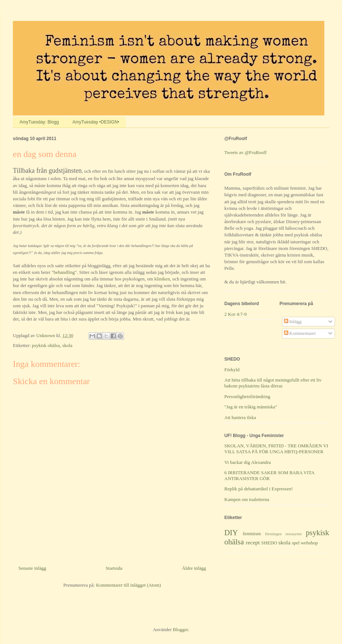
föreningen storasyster (284, 534)
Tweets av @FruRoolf (245, 152)
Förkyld (232, 370)
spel (296, 543)
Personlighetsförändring (247, 396)
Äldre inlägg (194, 568)
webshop (309, 543)
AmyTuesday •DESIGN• (96, 122)
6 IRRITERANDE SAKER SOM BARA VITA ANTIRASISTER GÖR (269, 475)
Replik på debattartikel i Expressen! (259, 489)
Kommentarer (300, 333)
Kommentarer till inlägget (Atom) (129, 585)
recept (253, 542)
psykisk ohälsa (46, 345)
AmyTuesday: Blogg (39, 122)
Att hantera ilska (240, 417)
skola (67, 345)
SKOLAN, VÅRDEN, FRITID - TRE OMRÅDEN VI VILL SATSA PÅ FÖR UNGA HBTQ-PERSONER (276, 449)
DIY (231, 532)
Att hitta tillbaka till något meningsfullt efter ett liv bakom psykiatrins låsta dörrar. (273, 383)
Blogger (180, 629)
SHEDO (269, 543)
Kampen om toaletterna (247, 499)
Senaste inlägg (32, 568)
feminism (252, 534)
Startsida (114, 568)
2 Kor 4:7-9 (236, 314)
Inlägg (293, 321)
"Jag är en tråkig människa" (251, 407)
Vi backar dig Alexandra (248, 462)
